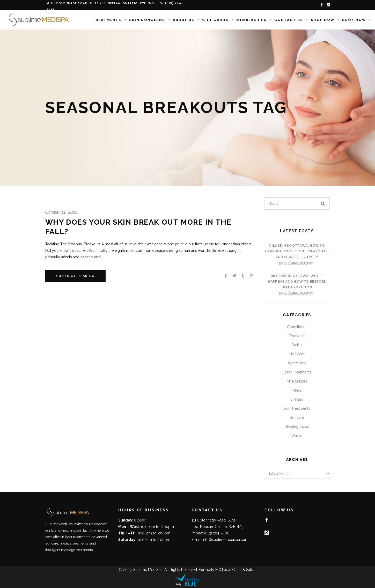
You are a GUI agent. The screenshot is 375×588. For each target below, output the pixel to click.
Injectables (297, 363)
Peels (297, 390)
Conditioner (297, 327)
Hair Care (297, 354)
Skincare (297, 417)
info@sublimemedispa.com (225, 540)
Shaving (297, 399)
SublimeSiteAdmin (299, 263)
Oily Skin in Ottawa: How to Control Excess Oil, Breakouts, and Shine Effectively (297, 251)
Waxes (297, 436)
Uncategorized (297, 427)
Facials (297, 345)
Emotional (297, 336)
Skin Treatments (297, 408)
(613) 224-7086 (217, 533)
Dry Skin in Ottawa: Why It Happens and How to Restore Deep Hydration (297, 281)
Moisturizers (297, 381)
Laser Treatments (297, 372)
